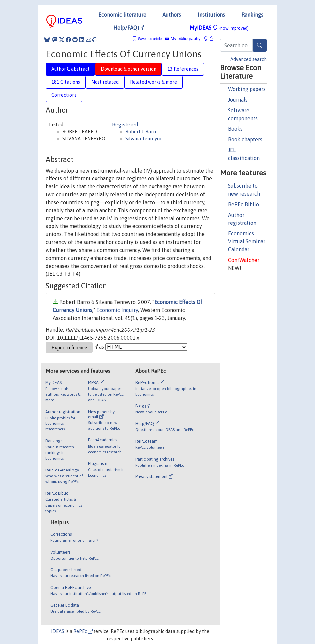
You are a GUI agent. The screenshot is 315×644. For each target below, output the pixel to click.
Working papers (247, 89)
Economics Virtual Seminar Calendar (247, 241)
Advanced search (249, 59)
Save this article (150, 39)
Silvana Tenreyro (143, 139)
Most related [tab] (105, 82)
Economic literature (122, 15)
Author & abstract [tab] (70, 69)
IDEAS (58, 631)
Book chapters (245, 139)
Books (235, 129)
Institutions (211, 15)
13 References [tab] (183, 69)
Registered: (126, 124)
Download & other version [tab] (128, 69)
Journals (238, 100)
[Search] (260, 45)
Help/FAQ (128, 28)
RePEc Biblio (244, 204)
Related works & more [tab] (154, 82)
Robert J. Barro (141, 132)
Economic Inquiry (117, 310)
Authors (172, 15)
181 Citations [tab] (66, 82)
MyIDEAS (219, 28)
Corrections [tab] (64, 95)
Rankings (252, 15)
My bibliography (183, 39)
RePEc (83, 631)
